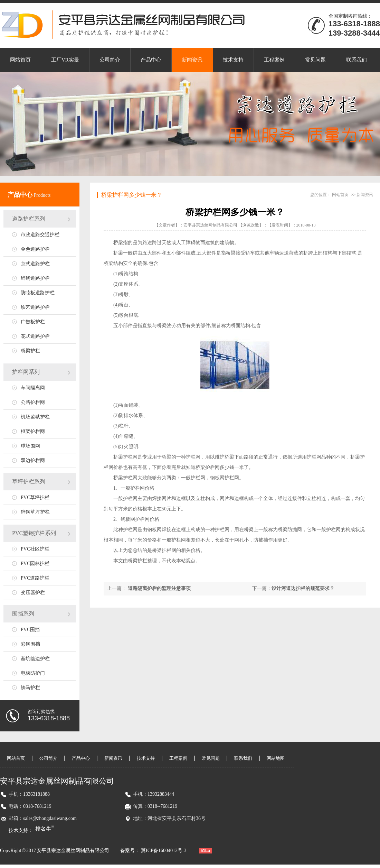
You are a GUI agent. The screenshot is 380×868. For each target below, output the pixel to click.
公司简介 (110, 60)
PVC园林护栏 (35, 564)
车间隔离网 (33, 388)
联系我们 (357, 60)
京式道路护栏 (35, 264)
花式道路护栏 (35, 336)
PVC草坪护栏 (35, 497)
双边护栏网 (33, 460)
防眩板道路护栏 (38, 293)
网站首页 (20, 60)
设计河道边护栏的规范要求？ (303, 588)
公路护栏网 (33, 402)
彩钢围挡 (30, 644)
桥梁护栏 (30, 351)
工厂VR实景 (65, 60)
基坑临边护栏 (35, 659)
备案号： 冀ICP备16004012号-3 (154, 851)
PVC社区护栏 (35, 549)
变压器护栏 (33, 593)
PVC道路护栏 (35, 578)
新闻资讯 (192, 60)
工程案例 (274, 60)
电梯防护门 (33, 673)
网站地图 (276, 758)
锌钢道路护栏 (35, 278)
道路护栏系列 (29, 219)
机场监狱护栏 (35, 417)
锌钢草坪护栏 (35, 512)
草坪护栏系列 (29, 482)
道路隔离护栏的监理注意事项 (159, 588)
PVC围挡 (30, 630)
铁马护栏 (30, 688)
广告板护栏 (33, 322)
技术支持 (233, 60)
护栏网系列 (26, 372)
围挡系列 (23, 614)
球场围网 (30, 446)
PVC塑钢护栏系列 (34, 533)
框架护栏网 (33, 431)
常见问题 (315, 60)
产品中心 (151, 60)
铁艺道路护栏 (35, 307)
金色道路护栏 (35, 249)
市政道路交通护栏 (40, 235)
